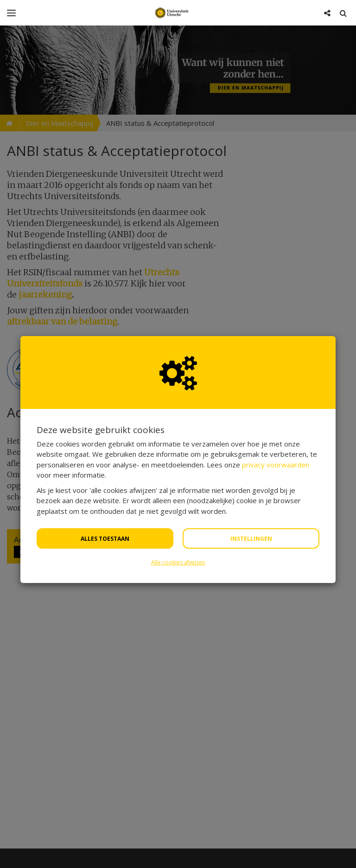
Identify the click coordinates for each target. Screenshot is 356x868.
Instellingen (251, 513)
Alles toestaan (105, 513)
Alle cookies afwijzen (178, 537)
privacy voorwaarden (276, 439)
